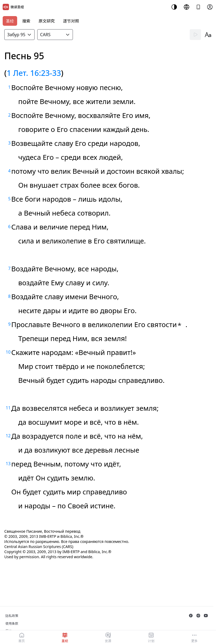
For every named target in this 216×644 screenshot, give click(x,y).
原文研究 (47, 21)
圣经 (10, 21)
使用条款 (12, 623)
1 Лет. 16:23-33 (34, 73)
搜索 (26, 21)
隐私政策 (12, 616)
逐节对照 (71, 21)
